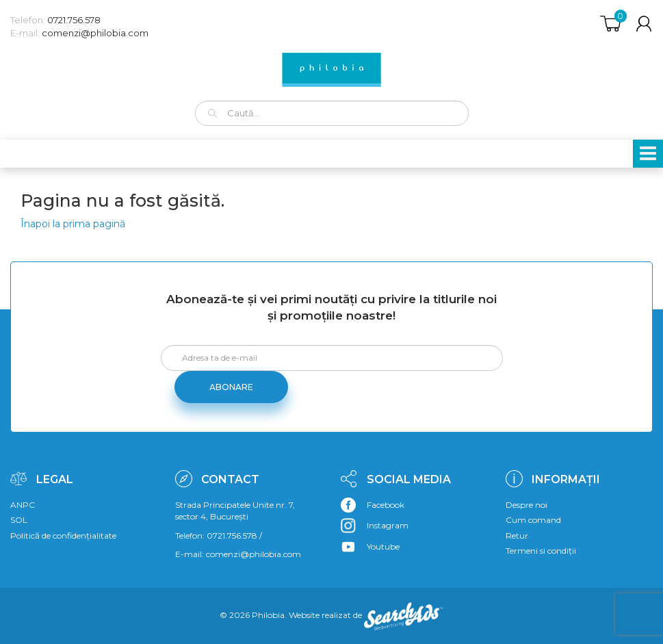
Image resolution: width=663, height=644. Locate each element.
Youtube (383, 546)
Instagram (388, 525)
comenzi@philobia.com (95, 33)
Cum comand (533, 520)
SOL (19, 520)
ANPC (23, 505)
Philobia (268, 615)
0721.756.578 (74, 20)
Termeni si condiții (541, 551)
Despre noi (526, 505)
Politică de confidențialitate (63, 536)
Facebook (386, 505)
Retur (517, 536)
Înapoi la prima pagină (73, 224)
